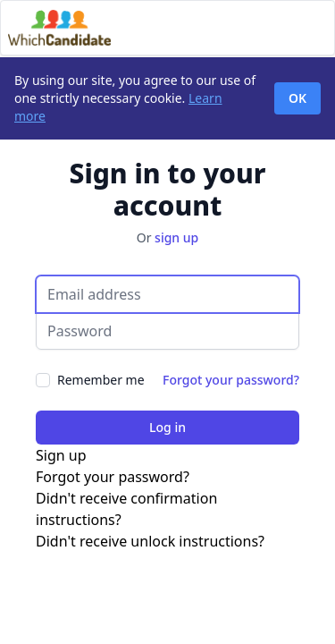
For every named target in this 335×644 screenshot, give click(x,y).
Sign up (61, 455)
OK (297, 98)
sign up (176, 237)
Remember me (101, 380)
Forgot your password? (231, 380)
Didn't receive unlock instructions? (150, 541)
